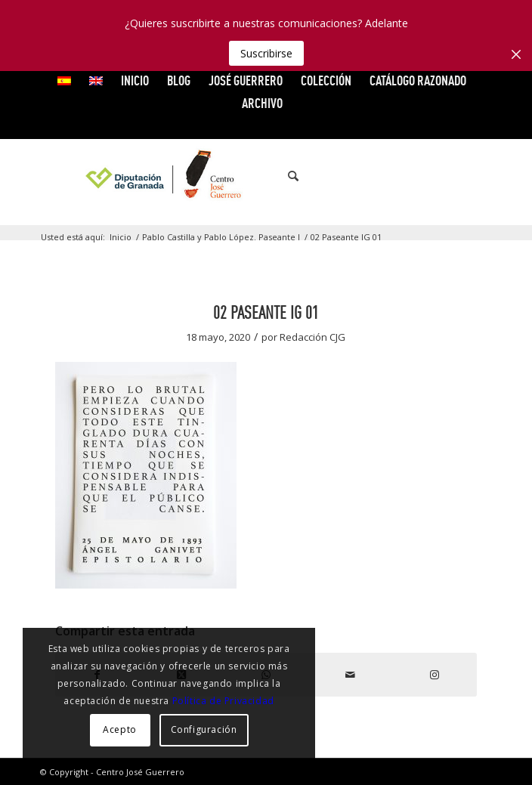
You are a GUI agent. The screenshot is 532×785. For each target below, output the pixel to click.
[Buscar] (286, 176)
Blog (179, 80)
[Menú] (319, 176)
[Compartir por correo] (351, 675)
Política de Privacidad (223, 701)
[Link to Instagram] (481, 176)
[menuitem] (65, 81)
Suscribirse (266, 53)
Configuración (204, 729)
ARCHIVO (262, 103)
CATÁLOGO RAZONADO (418, 80)
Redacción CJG (312, 337)
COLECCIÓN (326, 80)
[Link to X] (413, 176)
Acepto (120, 729)
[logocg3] (266, 176)
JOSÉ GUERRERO (246, 80)
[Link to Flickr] (458, 176)
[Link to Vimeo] (435, 176)
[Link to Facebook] (390, 176)
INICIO (135, 80)
